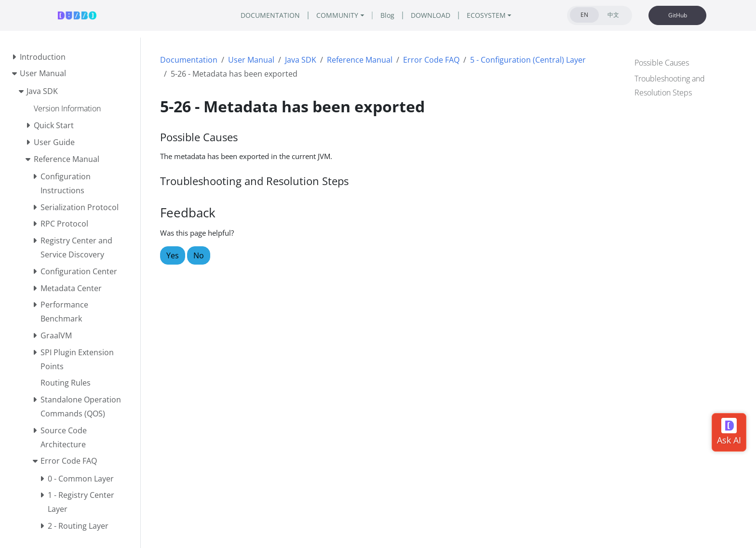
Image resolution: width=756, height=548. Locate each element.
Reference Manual (360, 60)
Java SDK (301, 60)
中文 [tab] (613, 15)
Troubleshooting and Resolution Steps (670, 85)
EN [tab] (585, 15)
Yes (173, 255)
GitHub (678, 15)
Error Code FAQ (431, 60)
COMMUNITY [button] (334, 15)
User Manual (251, 60)
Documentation (189, 60)
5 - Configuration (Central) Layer (528, 60)
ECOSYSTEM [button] (500, 15)
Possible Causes (662, 62)
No (199, 255)
